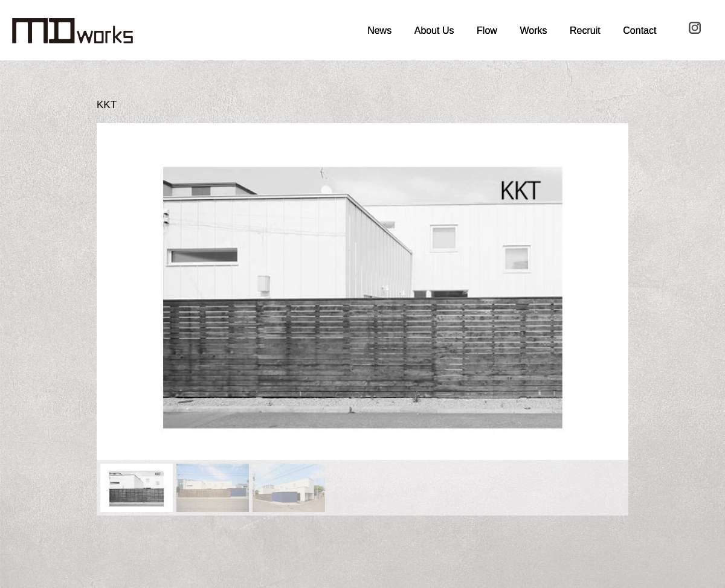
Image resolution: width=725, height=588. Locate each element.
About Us (434, 30)
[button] (115, 292)
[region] (362, 319)
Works (533, 30)
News (379, 30)
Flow (487, 30)
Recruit (585, 30)
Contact (640, 30)
